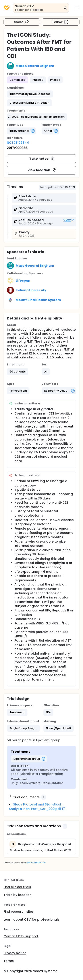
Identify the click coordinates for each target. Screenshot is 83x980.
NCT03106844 (18, 143)
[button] (30, 94)
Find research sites (19, 912)
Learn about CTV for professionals (32, 919)
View (69, 220)
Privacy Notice (15, 953)
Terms (9, 961)
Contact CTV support (21, 936)
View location (42, 170)
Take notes (42, 159)
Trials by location (17, 895)
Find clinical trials (17, 887)
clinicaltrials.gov (36, 863)
